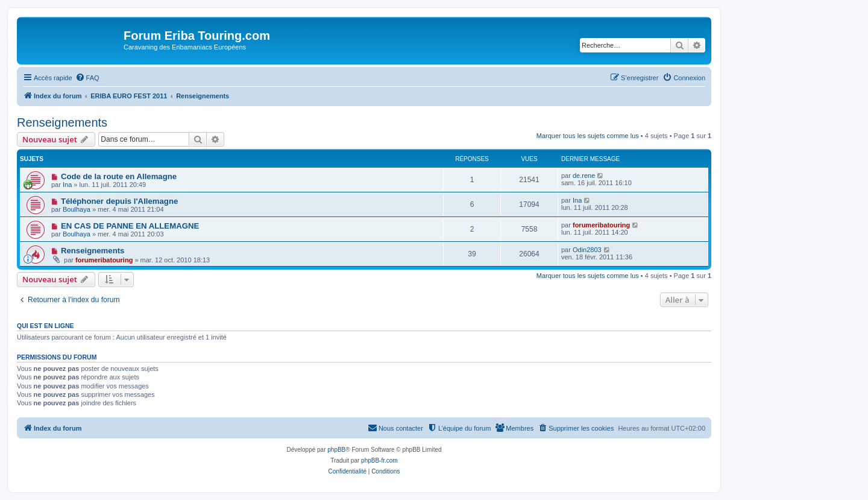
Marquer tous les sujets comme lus (588, 136)
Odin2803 (587, 250)
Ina (67, 185)
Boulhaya (77, 209)
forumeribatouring (601, 225)
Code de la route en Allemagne (119, 176)
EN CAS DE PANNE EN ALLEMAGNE (130, 226)
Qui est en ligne (46, 326)
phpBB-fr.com (379, 460)
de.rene (584, 176)
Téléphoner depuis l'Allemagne (119, 201)
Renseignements (62, 122)
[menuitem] (87, 78)
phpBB (336, 450)
